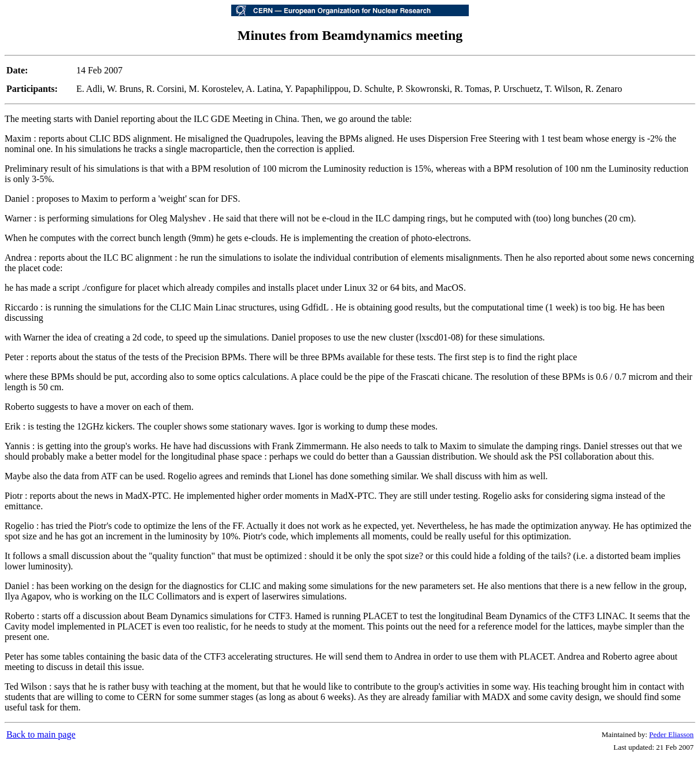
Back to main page (41, 734)
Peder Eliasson (671, 734)
